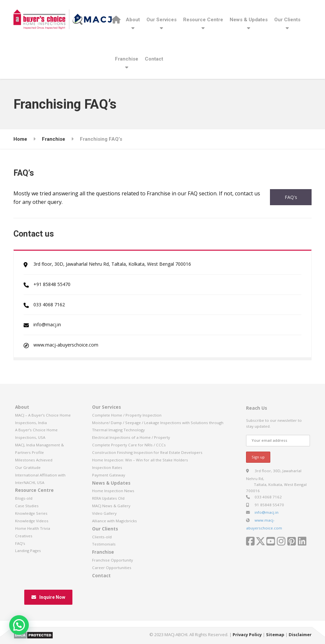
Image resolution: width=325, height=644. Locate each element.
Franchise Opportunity (113, 560)
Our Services (162, 20)
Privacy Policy (247, 635)
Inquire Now (48, 597)
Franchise (127, 59)
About (133, 20)
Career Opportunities (112, 568)
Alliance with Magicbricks (115, 521)
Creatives (24, 536)
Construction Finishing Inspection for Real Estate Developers (147, 452)
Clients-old (102, 537)
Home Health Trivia (33, 528)
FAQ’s (20, 543)
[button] (19, 625)
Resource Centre (203, 20)
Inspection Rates (107, 467)
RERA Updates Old (108, 498)
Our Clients (287, 20)
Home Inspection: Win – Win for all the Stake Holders (140, 460)
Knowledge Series (31, 513)
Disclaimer (300, 635)
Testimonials (104, 544)
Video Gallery (104, 513)
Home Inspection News (113, 491)
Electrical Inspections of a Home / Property (131, 437)
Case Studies (27, 506)
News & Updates (249, 20)
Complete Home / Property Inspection (127, 415)
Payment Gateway (109, 475)
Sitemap (275, 635)
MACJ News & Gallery (111, 506)
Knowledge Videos (32, 521)
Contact (154, 59)
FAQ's (291, 197)
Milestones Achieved (34, 460)
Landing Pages (28, 551)
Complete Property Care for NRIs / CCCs (129, 445)
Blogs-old (24, 498)
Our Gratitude (28, 467)
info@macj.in (267, 512)
